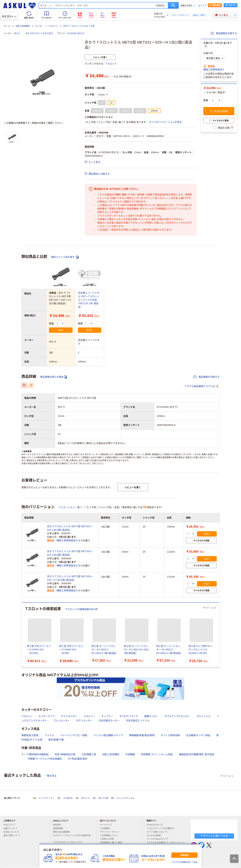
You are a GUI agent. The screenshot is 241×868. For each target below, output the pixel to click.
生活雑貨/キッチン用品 (198, 735)
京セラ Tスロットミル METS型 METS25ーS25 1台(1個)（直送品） (70, 553)
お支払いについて (13, 832)
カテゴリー (9, 16)
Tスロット (53, 26)
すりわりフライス (129, 716)
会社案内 (58, 825)
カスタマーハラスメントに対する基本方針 (72, 837)
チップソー (107, 716)
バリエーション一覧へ (70, 507)
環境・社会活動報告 (63, 832)
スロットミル (204, 716)
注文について (11, 825)
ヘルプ (203, 6)
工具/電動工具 (89, 754)
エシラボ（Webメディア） (159, 839)
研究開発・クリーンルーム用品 (157, 754)
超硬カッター (151, 716)
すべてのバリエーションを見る (165, 122)
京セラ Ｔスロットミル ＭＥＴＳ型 (79, 26)
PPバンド (86, 798)
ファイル (49, 735)
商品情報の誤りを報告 (54, 377)
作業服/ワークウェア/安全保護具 (45, 759)
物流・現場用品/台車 (65, 754)
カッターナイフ (47, 716)
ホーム (7, 26)
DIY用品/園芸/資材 (78, 759)
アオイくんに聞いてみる (214, 836)
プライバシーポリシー (111, 832)
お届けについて (12, 828)
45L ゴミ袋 (103, 798)
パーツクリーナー (47, 798)
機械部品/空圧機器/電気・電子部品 (197, 754)
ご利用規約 (106, 828)
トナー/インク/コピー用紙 (74, 735)
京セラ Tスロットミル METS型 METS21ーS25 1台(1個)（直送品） (70, 528)
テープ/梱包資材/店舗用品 (35, 754)
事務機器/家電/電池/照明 (142, 735)
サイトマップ (106, 825)
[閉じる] (202, 844)
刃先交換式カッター (109, 721)
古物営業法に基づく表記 (112, 843)
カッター (39, 26)
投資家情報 (59, 828)
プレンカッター (62, 721)
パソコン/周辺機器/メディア (108, 735)
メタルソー (89, 716)
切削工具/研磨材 (23, 26)
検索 (173, 5)
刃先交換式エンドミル (138, 721)
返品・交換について (13, 836)
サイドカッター (69, 716)
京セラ (17, 33)
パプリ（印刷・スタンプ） (158, 832)
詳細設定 (160, 5)
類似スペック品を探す (65, 257)
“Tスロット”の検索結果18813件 (81, 609)
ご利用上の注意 (108, 839)
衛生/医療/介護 (56, 740)
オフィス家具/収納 (170, 735)
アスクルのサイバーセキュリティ (69, 842)
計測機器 (130, 754)
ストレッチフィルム (126, 798)
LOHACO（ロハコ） (156, 825)
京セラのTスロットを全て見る (39, 33)
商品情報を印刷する (224, 33)
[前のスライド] (22, 635)
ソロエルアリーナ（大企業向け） (162, 828)
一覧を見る (51, 776)
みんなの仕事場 (155, 836)
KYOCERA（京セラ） (76, 33)
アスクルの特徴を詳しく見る (185, 862)
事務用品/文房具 (30, 735)
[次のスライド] (219, 635)
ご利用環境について (110, 836)
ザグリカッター (84, 721)
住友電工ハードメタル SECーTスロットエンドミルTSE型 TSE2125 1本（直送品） (89, 300)
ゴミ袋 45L (68, 798)
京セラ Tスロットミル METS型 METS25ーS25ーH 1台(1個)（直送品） (70, 578)
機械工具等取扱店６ (214, 69)
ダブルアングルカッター (177, 716)
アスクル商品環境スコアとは (202, 386)
